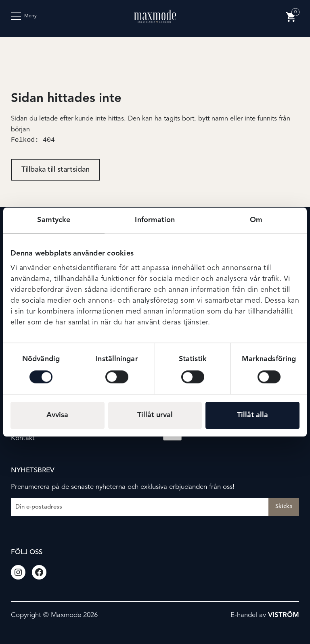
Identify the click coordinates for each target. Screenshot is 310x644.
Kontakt (23, 438)
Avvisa (57, 415)
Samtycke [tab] (54, 220)
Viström (284, 615)
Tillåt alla (252, 415)
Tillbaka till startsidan (56, 170)
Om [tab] (256, 220)
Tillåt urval (155, 415)
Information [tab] (155, 220)
